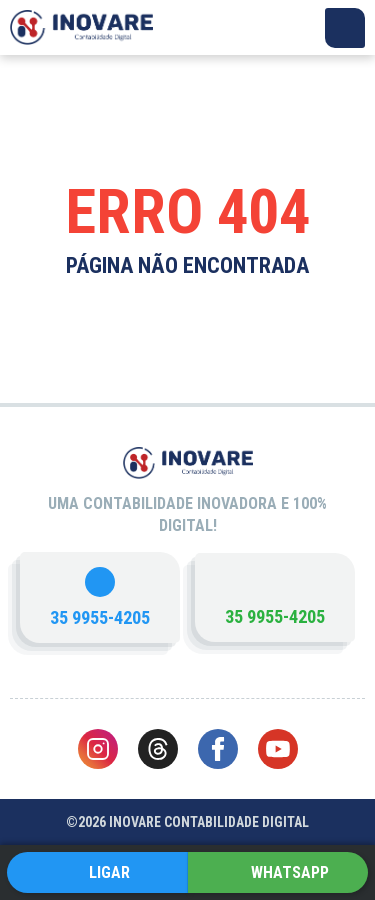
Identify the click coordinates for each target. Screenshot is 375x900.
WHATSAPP (290, 872)
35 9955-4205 (100, 617)
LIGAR (109, 872)
